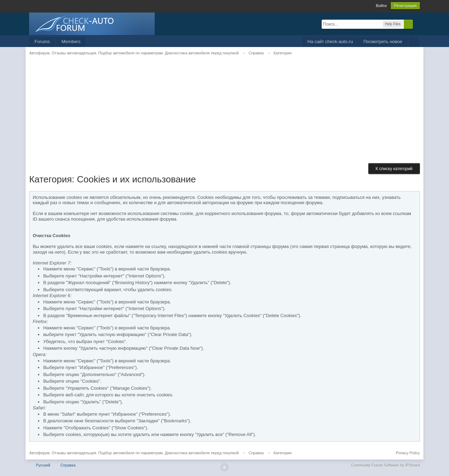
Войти (381, 6)
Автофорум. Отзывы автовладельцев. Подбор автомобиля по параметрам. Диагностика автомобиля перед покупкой (134, 453)
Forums (42, 42)
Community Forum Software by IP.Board (386, 465)
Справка (68, 465)
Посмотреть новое (383, 42)
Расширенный (417, 24)
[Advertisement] (224, 114)
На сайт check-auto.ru (330, 42)
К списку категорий (394, 169)
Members (71, 42)
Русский (43, 465)
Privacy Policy (408, 453)
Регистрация (405, 6)
